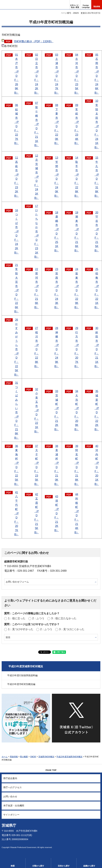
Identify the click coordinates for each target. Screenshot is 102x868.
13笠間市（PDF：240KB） (57, 177)
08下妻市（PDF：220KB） (57, 124)
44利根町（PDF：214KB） (77, 513)
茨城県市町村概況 (46, 757)
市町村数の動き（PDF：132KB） (34, 41)
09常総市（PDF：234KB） (77, 124)
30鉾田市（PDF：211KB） (97, 347)
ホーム (5, 757)
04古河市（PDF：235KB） (77, 74)
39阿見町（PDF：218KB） (77, 465)
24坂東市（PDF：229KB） (77, 288)
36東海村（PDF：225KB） (17, 465)
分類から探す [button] (38, 866)
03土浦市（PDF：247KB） (57, 74)
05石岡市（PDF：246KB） (97, 74)
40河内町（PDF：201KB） (97, 465)
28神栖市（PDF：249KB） (57, 347)
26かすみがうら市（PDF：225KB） (17, 347)
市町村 (33, 757)
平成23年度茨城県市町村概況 (26, 666)
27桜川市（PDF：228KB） (37, 347)
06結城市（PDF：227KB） (17, 124)
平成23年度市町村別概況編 (21, 684)
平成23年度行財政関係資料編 (22, 675)
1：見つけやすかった (21, 629)
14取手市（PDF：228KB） (77, 177)
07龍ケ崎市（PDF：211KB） (37, 124)
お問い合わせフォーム (17, 582)
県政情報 (14, 757)
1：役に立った (17, 618)
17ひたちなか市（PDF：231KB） (37, 231)
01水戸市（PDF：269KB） (17, 74)
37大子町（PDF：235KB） (37, 465)
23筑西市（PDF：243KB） (57, 288)
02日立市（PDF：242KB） (37, 74)
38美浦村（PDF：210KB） (57, 465)
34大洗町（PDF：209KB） (77, 410)
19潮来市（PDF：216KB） (77, 231)
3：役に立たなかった (64, 618)
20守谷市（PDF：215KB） (97, 231)
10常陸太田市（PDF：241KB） (97, 124)
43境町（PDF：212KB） (57, 513)
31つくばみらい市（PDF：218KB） (17, 410)
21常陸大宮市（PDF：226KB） (17, 288)
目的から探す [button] (64, 866)
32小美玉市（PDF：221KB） (37, 410)
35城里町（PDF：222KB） (97, 410)
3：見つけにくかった (72, 629)
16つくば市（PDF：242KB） (17, 231)
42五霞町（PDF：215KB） (37, 513)
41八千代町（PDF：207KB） (17, 513)
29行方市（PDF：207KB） (77, 347)
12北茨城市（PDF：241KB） (37, 177)
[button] (86, 5)
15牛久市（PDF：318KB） (97, 177)
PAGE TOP (51, 770)
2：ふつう (38, 618)
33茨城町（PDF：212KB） (57, 410)
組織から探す (89, 866)
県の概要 (24, 757)
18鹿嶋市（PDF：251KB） (57, 231)
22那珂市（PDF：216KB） (37, 288)
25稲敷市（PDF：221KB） (97, 288)
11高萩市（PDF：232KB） (17, 177)
